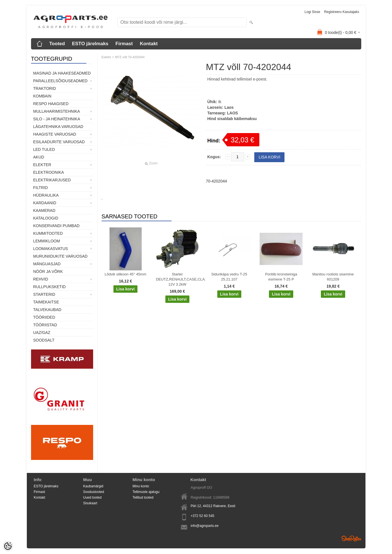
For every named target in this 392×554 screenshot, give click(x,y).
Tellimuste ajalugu (146, 492)
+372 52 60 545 (203, 516)
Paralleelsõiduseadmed (61, 81)
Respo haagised (51, 104)
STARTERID (44, 294)
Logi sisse (312, 12)
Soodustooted (94, 492)
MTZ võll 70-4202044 (130, 57)
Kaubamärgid (93, 486)
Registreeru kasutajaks (341, 12)
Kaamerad (44, 210)
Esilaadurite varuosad (59, 142)
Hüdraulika (46, 195)
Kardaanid (45, 203)
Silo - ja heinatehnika (57, 119)
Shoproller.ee (351, 538)
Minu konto (141, 486)
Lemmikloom (47, 241)
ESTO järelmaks (90, 44)
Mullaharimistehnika (57, 111)
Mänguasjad (47, 264)
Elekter (42, 165)
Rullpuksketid (50, 287)
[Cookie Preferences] (8, 546)
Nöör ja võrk (48, 271)
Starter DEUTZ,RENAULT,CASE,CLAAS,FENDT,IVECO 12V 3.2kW (178, 279)
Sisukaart (90, 503)
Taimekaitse (46, 302)
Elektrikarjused (52, 180)
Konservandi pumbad (56, 226)
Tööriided (44, 317)
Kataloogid (46, 218)
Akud (39, 157)
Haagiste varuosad (55, 134)
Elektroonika (49, 172)
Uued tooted (92, 497)
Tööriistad (45, 325)
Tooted (57, 44)
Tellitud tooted (143, 497)
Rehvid (41, 279)
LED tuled (44, 149)
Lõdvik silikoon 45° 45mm (126, 274)
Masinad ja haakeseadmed (62, 73)
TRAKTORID (45, 88)
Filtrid (41, 188)
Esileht (106, 57)
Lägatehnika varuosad (58, 127)
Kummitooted (48, 233)
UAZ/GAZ (42, 333)
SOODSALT (44, 340)
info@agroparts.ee (205, 526)
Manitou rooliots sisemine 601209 (333, 277)
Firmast (124, 44)
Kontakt (149, 44)
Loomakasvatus (51, 249)
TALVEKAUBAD (47, 310)
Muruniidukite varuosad (61, 256)
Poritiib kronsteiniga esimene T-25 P (281, 277)
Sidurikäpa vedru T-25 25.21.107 (229, 277)
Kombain (42, 96)
